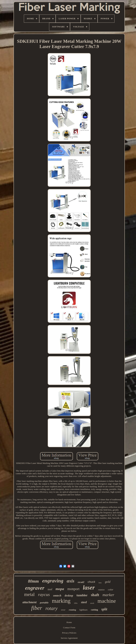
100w (76, 603)
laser (89, 588)
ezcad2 (81, 582)
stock (92, 603)
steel (84, 602)
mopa (60, 589)
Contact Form (69, 628)
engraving (53, 581)
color (111, 590)
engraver (35, 588)
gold (108, 582)
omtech (57, 596)
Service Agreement (69, 638)
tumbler (82, 595)
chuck (91, 582)
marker (108, 595)
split (104, 609)
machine (107, 601)
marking (61, 601)
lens (100, 583)
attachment (30, 602)
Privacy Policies (69, 633)
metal (29, 594)
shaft (95, 595)
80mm (33, 581)
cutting (94, 610)
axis (70, 581)
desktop (69, 596)
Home (69, 622)
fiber (37, 608)
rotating (72, 610)
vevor (63, 610)
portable (44, 603)
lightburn (83, 610)
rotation (101, 590)
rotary (52, 608)
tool (50, 589)
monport (73, 589)
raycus (44, 595)
